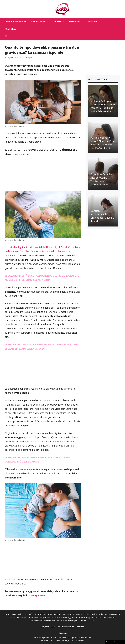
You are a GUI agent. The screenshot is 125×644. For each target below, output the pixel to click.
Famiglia (13, 29)
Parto (60, 22)
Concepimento (17, 22)
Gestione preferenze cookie (115, 642)
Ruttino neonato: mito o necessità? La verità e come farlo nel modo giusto (103, 143)
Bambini (96, 22)
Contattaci (80, 627)
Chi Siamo (45, 641)
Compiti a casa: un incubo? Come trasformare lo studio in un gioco (102, 179)
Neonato (78, 22)
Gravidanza (41, 22)
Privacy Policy (68, 641)
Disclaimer (79, 641)
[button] (6, 36)
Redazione (56, 641)
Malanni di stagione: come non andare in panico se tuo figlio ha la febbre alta (103, 106)
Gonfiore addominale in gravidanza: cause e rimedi (102, 216)
